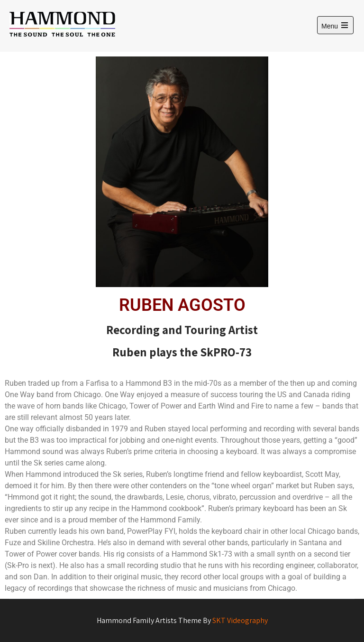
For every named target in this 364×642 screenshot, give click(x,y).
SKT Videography (240, 620)
